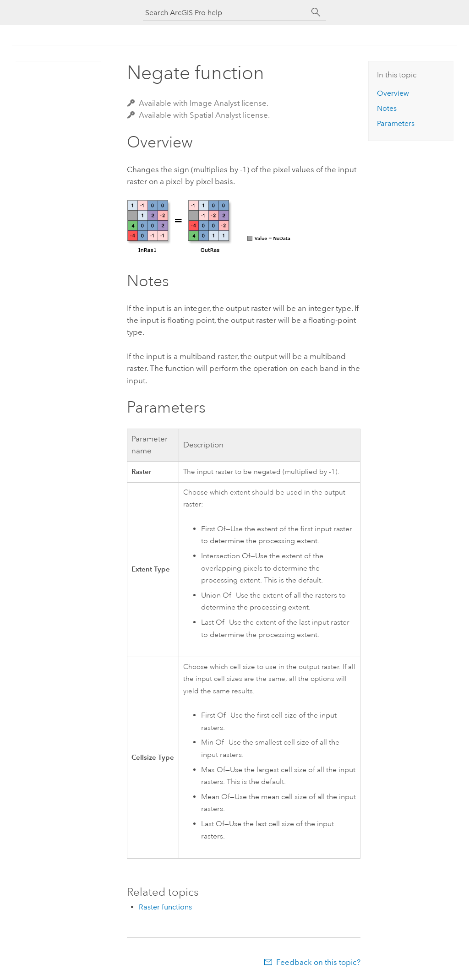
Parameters (396, 123)
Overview (393, 93)
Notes (387, 108)
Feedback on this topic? (318, 962)
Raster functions (165, 907)
